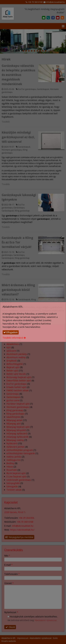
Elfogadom (11, 332)
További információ (13, 338)
